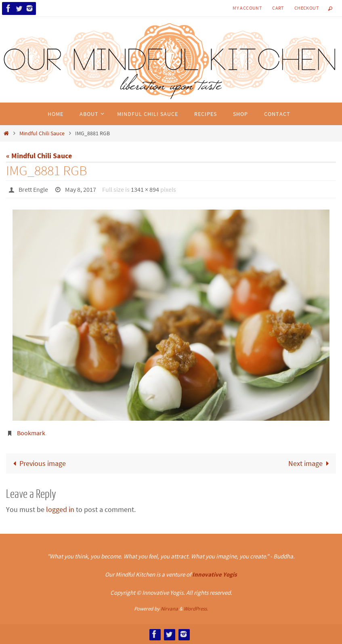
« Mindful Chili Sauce (39, 156)
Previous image (38, 463)
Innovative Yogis (215, 574)
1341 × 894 (145, 189)
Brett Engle (33, 189)
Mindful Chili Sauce (42, 133)
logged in (60, 509)
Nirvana (169, 609)
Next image (311, 463)
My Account (247, 8)
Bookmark (31, 433)
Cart (278, 8)
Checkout (306, 8)
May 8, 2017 (81, 189)
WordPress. (196, 609)
